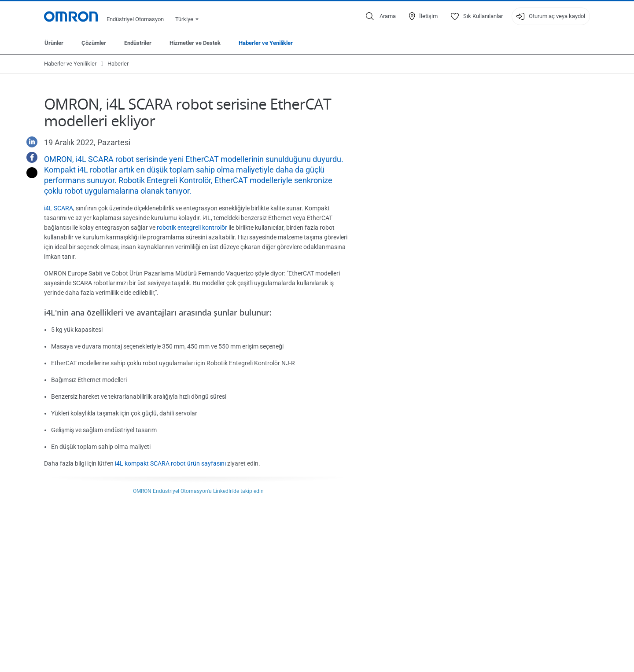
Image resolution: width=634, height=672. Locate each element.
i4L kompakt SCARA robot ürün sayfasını (170, 463)
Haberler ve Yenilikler (266, 43)
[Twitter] (29, 173)
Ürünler (54, 43)
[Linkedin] (29, 142)
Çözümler (94, 43)
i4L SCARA (59, 208)
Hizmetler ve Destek (195, 43)
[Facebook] (29, 157)
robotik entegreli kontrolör (192, 228)
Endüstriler (138, 43)
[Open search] (381, 16)
